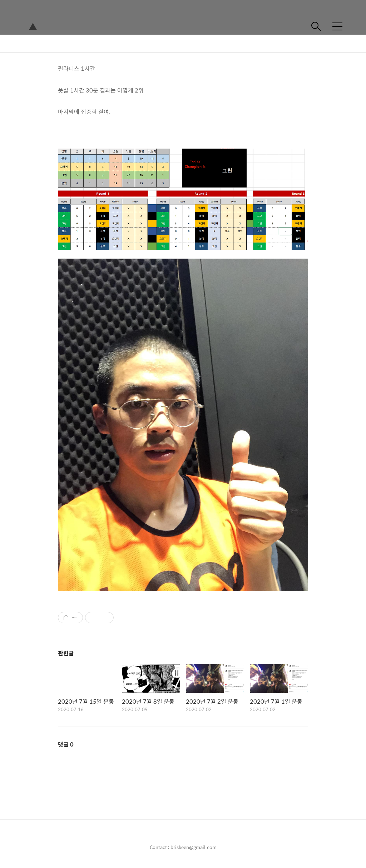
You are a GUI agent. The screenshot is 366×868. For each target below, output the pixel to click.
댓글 (66, 744)
